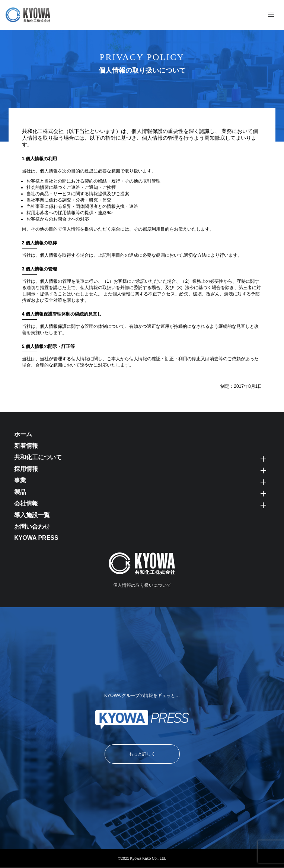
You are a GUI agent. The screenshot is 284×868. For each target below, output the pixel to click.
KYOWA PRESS (36, 538)
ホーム (23, 434)
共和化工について (38, 457)
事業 (20, 480)
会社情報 (26, 503)
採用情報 (26, 469)
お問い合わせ (32, 527)
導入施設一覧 (32, 515)
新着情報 (26, 446)
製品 (20, 492)
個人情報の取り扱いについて (142, 585)
